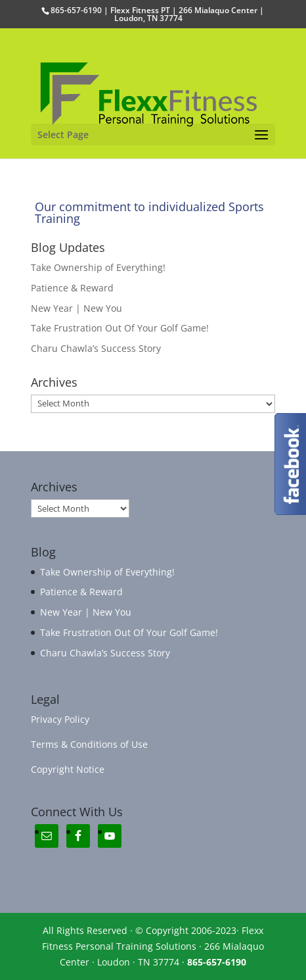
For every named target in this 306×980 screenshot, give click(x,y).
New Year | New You (76, 308)
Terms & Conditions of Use (89, 744)
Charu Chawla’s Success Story (96, 348)
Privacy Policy (60, 719)
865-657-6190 (217, 962)
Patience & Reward (72, 288)
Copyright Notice (68, 769)
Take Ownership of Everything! (98, 267)
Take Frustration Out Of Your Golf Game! (120, 328)
